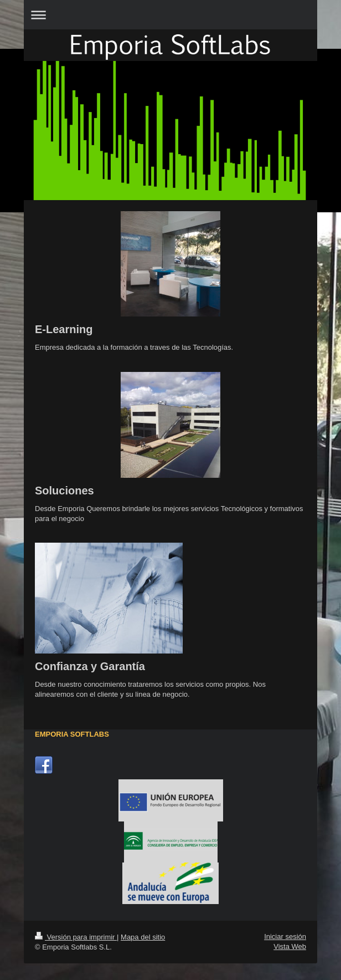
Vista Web (290, 946)
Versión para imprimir (76, 937)
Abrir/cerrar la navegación (170, 15)
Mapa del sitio (143, 937)
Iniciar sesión (285, 936)
